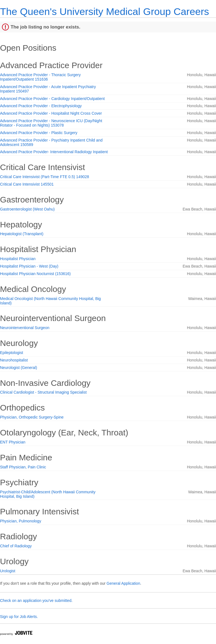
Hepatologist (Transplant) (22, 234)
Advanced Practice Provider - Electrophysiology (41, 106)
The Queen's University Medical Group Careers (105, 11)
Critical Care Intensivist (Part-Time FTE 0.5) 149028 (45, 177)
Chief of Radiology (16, 546)
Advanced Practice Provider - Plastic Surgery (39, 133)
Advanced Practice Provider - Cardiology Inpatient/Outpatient (52, 99)
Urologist (8, 571)
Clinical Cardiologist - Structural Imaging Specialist (43, 392)
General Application (123, 583)
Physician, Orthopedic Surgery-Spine (32, 417)
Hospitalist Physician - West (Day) (29, 266)
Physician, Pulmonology (21, 521)
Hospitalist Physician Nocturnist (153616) (35, 274)
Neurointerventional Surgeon (25, 328)
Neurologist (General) (19, 368)
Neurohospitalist (14, 360)
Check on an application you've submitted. (36, 601)
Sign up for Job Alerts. (19, 617)
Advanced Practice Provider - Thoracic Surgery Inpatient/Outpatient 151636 (40, 77)
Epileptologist (11, 353)
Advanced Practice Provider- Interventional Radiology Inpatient (54, 152)
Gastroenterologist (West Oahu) (27, 209)
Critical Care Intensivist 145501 (27, 184)
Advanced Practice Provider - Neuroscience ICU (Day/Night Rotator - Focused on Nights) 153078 (51, 123)
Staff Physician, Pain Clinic (23, 467)
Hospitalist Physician (18, 259)
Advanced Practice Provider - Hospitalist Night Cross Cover (51, 113)
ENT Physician (13, 442)
